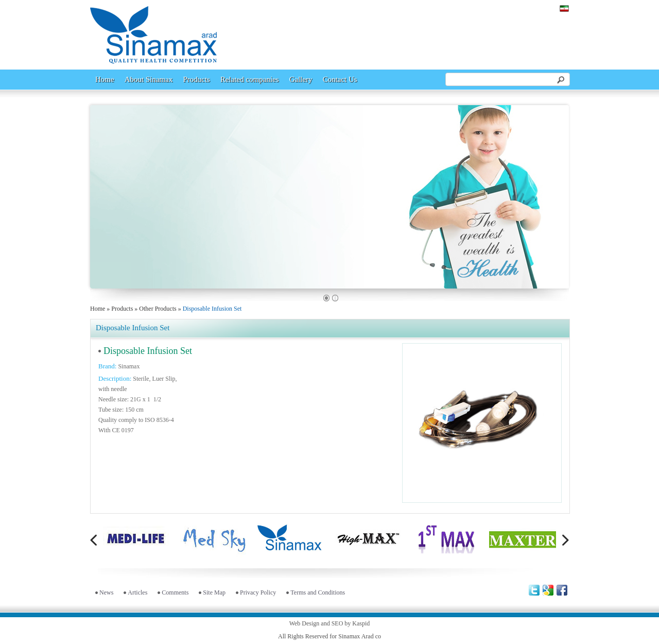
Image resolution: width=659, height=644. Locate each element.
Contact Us (340, 79)
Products (196, 79)
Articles (137, 592)
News (106, 592)
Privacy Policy (258, 592)
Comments (175, 592)
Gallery (301, 79)
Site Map (214, 592)
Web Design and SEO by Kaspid (330, 623)
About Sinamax (149, 79)
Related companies (250, 79)
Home (105, 79)
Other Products (158, 309)
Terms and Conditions (318, 592)
